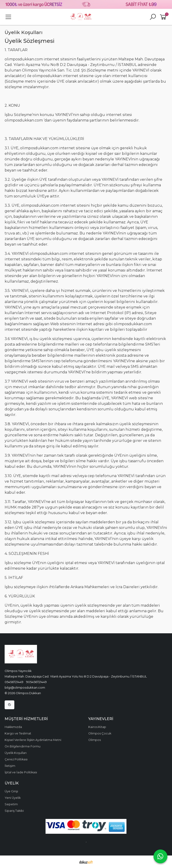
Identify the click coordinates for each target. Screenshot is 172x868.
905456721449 (36, 682)
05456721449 (14, 682)
